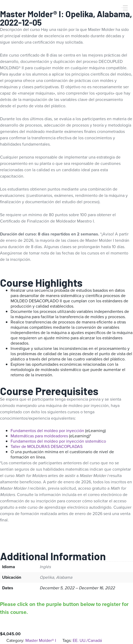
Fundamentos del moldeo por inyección (47, 431)
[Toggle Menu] (125, 8)
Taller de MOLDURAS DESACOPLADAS (47, 446)
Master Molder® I (41, 640)
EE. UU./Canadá (87, 640)
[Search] (118, 17)
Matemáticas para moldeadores (39, 436)
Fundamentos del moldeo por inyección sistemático (58, 441)
